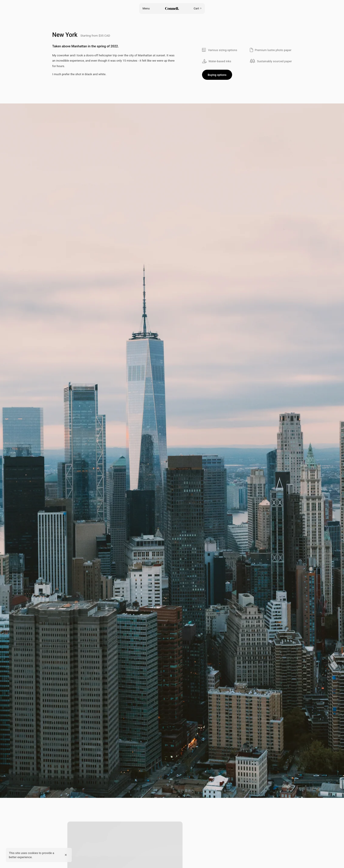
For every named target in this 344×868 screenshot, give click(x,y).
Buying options (217, 75)
